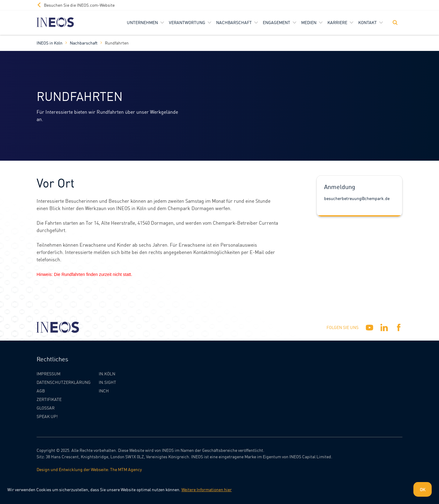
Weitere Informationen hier (207, 489)
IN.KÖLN (107, 374)
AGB (41, 391)
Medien (309, 22)
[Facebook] (399, 327)
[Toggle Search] (395, 23)
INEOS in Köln (50, 43)
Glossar (46, 408)
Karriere (337, 22)
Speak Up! (47, 416)
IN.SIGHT (107, 382)
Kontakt (368, 22)
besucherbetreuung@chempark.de (357, 198)
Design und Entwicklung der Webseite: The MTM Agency (89, 469)
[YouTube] (369, 327)
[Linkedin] (384, 327)
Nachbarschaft (234, 22)
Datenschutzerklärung (64, 382)
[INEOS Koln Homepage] (55, 22)
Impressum (48, 374)
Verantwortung (187, 22)
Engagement (277, 22)
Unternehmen (142, 22)
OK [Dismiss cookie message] (423, 489)
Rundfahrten (117, 43)
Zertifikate (49, 399)
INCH (104, 391)
